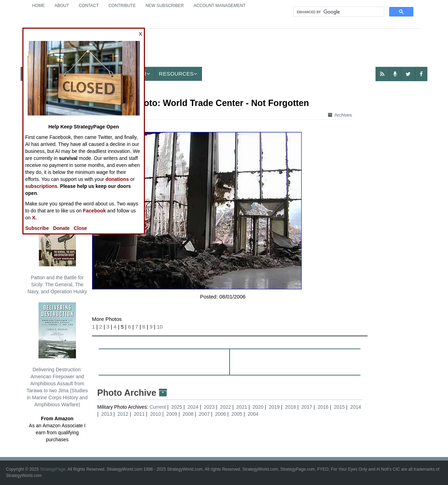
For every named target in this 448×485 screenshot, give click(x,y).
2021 (242, 407)
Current (158, 407)
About (62, 6)
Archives (340, 115)
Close (80, 228)
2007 (204, 414)
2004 (253, 414)
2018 (290, 407)
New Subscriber (165, 6)
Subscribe (37, 228)
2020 (258, 407)
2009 (172, 414)
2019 (274, 407)
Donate (61, 228)
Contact (89, 6)
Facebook (94, 211)
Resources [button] (178, 74)
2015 (339, 407)
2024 (193, 407)
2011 (139, 414)
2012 (123, 414)
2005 (237, 414)
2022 (226, 407)
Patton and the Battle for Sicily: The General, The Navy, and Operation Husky (57, 252)
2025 (177, 407)
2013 (107, 414)
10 (160, 327)
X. (34, 218)
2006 (221, 414)
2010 (156, 414)
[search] (338, 12)
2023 (209, 407)
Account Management (219, 6)
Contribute (122, 6)
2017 (307, 407)
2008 (188, 414)
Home (38, 6)
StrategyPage (53, 469)
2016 (323, 407)
